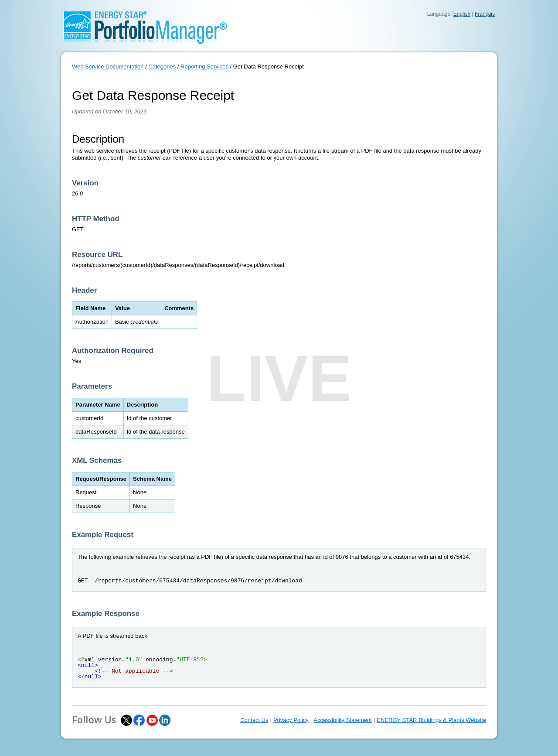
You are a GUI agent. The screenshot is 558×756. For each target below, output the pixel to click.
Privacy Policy (291, 720)
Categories (162, 67)
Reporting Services (204, 67)
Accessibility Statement (343, 720)
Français (485, 14)
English (462, 14)
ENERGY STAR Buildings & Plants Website (431, 720)
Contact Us (254, 720)
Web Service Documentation (108, 67)
